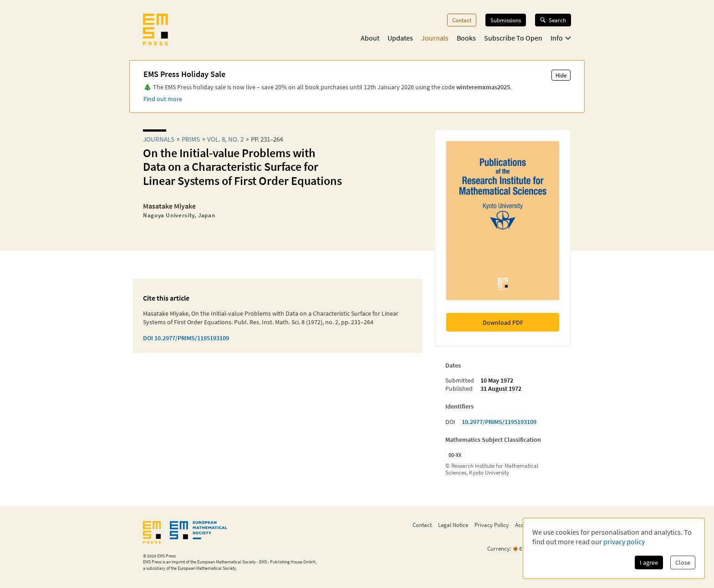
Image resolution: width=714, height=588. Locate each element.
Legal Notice (453, 525)
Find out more (163, 99)
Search (553, 20)
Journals (435, 38)
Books (466, 38)
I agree (649, 562)
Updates (400, 38)
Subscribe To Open (513, 38)
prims (191, 139)
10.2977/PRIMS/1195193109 (499, 422)
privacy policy (624, 542)
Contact (462, 20)
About (370, 38)
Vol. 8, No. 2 (225, 139)
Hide (561, 75)
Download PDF (503, 322)
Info (561, 38)
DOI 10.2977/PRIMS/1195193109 (186, 338)
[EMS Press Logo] (156, 31)
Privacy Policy (492, 525)
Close (683, 562)
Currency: (499, 549)
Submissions (506, 20)
